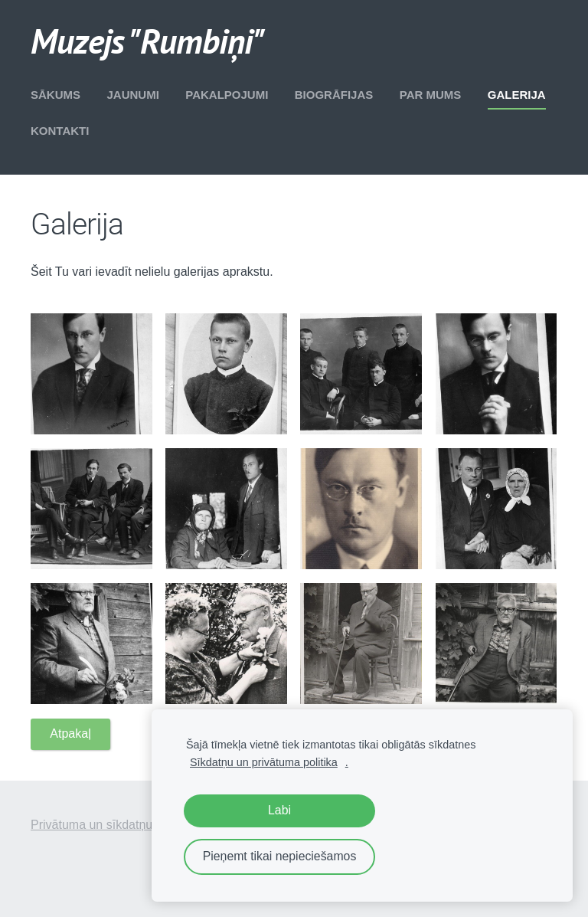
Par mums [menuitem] (431, 95)
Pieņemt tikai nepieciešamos (280, 856)
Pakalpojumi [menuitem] (227, 95)
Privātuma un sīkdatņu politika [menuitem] (112, 825)
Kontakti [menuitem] (60, 131)
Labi (279, 810)
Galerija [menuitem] (517, 95)
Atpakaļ (70, 734)
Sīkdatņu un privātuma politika (264, 762)
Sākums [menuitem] (56, 95)
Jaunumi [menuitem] (132, 95)
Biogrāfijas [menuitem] (334, 95)
